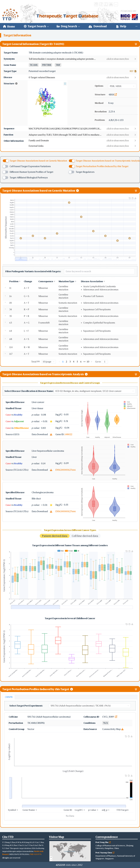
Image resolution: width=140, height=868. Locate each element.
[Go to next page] (92, 362)
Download (98, 26)
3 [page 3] (70, 362)
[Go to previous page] (59, 362)
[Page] (105, 362)
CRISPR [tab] (9, 697)
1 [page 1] (63, 362)
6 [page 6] (81, 362)
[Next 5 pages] (84, 362)
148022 (68, 434)
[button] (83, 59)
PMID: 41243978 (36, 854)
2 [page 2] (66, 362)
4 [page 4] (74, 362)
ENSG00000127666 (66, 470)
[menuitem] (9, 26)
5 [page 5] (77, 362)
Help (121, 26)
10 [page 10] (88, 362)
